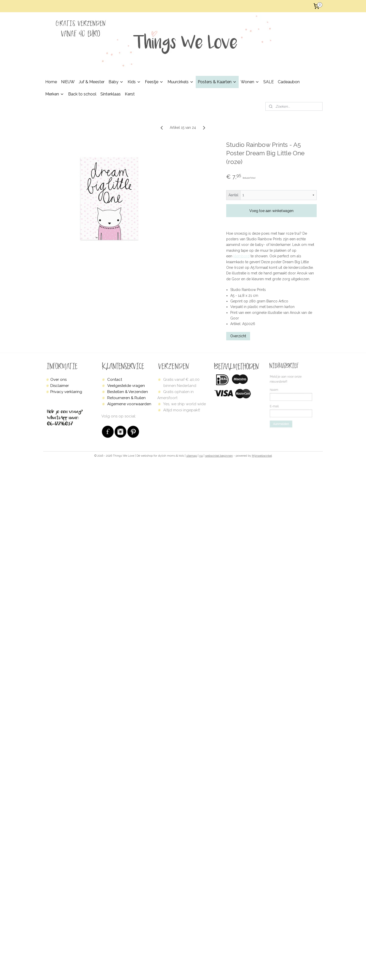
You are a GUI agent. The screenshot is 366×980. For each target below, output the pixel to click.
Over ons (58, 380)
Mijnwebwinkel (262, 456)
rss (201, 456)
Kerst (130, 94)
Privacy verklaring (66, 392)
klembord (241, 256)
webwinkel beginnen (219, 456)
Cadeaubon (289, 82)
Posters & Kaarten (217, 82)
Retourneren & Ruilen (126, 398)
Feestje (154, 82)
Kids (134, 82)
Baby (116, 82)
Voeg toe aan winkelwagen (271, 211)
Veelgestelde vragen (126, 386)
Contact (115, 380)
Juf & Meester (92, 82)
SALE (269, 82)
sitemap (192, 456)
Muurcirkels (181, 82)
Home (51, 82)
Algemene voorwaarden (129, 404)
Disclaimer (60, 386)
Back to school (82, 94)
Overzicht (238, 336)
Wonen (250, 82)
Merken (55, 94)
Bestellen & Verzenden (128, 392)
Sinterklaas (111, 94)
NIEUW (68, 82)
